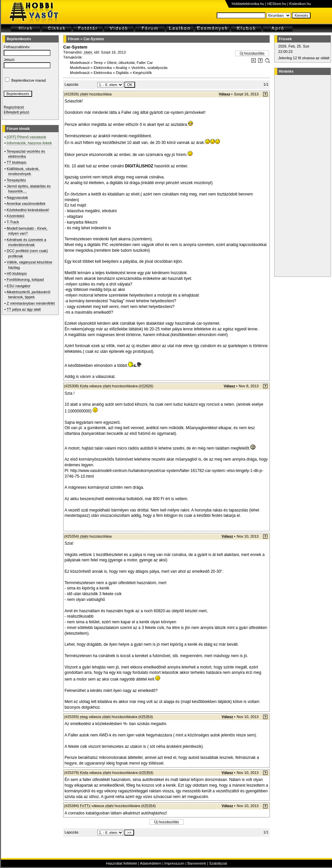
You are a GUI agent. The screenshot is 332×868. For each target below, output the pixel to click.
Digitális (123, 73)
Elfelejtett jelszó (16, 112)
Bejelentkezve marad (29, 80)
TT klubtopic (17, 162)
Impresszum (175, 863)
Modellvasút (80, 63)
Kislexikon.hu (300, 4)
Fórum (74, 39)
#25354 (146, 717)
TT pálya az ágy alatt (24, 309)
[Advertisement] (302, 176)
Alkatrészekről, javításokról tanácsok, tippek (29, 294)
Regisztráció (14, 107)
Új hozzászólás (252, 53)
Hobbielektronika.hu (248, 4)
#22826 (146, 386)
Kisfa (84, 386)
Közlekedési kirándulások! (28, 210)
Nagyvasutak (17, 198)
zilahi (88, 52)
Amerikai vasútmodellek (26, 204)
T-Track (13, 222)
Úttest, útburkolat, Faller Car (130, 63)
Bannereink (197, 863)
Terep (98, 63)
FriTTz (85, 806)
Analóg (121, 68)
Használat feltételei (122, 863)
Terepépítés (16, 180)
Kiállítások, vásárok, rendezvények (23, 171)
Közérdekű (16, 216)
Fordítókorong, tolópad (25, 280)
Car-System (93, 39)
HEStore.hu (277, 4)
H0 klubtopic (17, 273)
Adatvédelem (150, 863)
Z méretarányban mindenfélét (31, 303)
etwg (84, 717)
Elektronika (103, 68)
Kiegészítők (142, 73)
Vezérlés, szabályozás (149, 68)
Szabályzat (218, 863)
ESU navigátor (19, 286)
